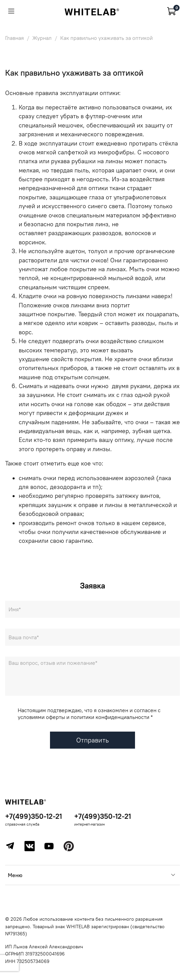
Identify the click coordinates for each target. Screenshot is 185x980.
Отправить (92, 740)
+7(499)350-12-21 (33, 816)
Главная (14, 38)
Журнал (42, 38)
